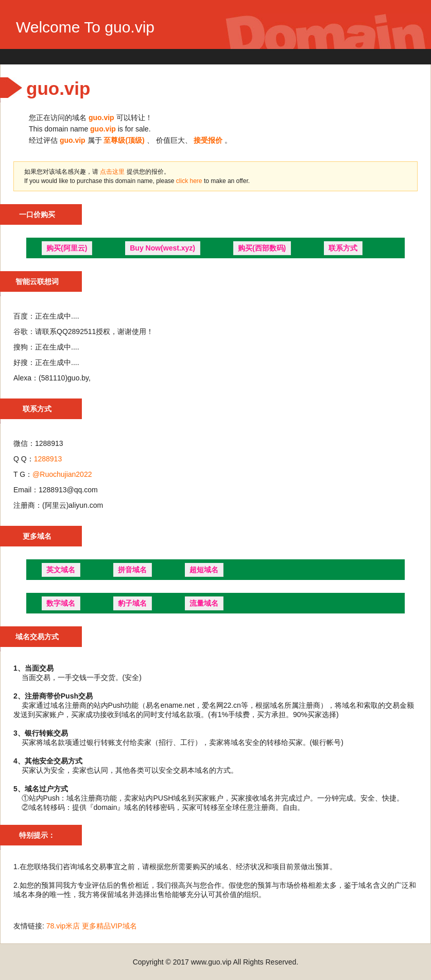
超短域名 (204, 570)
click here (190, 181)
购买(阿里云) (67, 248)
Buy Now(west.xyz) (162, 248)
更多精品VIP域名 (109, 926)
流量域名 (204, 603)
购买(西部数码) (262, 248)
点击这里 (112, 172)
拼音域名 (132, 570)
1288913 (48, 459)
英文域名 (61, 570)
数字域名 (61, 603)
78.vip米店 (63, 926)
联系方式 (343, 248)
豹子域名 (132, 603)
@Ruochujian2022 (62, 474)
